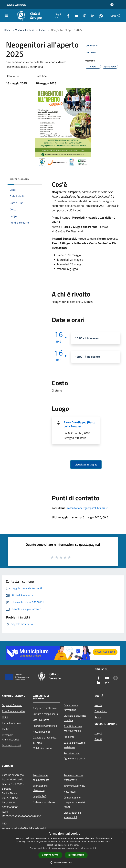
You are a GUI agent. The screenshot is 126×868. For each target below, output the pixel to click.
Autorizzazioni (72, 753)
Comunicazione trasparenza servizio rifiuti (75, 802)
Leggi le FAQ (40, 796)
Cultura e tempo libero (45, 714)
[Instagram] (83, 16)
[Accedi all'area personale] (112, 5)
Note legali (70, 792)
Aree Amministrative (14, 711)
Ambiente (69, 737)
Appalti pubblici (41, 732)
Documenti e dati (11, 745)
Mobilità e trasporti (43, 748)
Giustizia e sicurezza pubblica (75, 718)
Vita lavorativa (41, 720)
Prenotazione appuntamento (41, 777)
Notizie (98, 705)
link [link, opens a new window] (95, 848)
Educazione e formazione (71, 707)
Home (7, 30)
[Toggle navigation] (7, 15)
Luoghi (98, 733)
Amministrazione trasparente (73, 777)
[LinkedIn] (92, 16)
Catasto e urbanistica (45, 737)
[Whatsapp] (100, 16)
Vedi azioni (93, 53)
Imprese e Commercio (45, 726)
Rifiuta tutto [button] (76, 855)
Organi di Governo (12, 705)
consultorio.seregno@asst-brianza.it (87, 508)
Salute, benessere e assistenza (75, 745)
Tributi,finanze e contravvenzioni (73, 728)
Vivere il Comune (25, 30)
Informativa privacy (74, 786)
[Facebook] (67, 16)
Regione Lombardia (16, 5)
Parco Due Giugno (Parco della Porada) (80, 424)
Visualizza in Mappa (86, 464)
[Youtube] (75, 16)
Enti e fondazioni (11, 723)
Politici (6, 729)
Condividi (93, 46)
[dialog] (63, 848)
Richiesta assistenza (44, 802)
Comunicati (101, 711)
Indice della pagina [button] (19, 179)
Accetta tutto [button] (50, 855)
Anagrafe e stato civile (45, 708)
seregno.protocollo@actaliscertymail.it (24, 828)
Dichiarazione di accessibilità (73, 815)
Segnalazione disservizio (40, 788)
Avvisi (98, 717)
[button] (63, 862)
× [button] (122, 832)
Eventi (43, 30)
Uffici (5, 717)
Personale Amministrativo (11, 737)
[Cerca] (119, 16)
